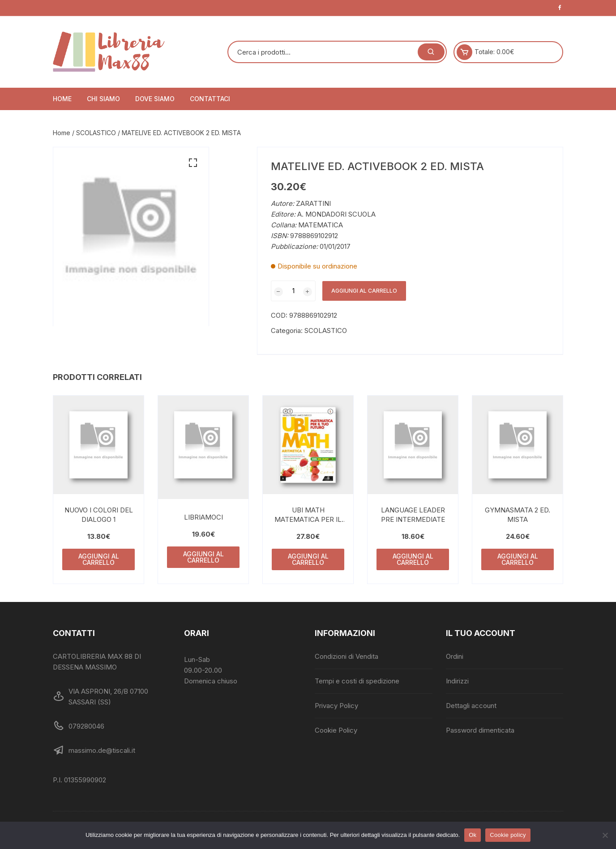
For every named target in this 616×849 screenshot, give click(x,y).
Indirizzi (457, 681)
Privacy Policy (336, 706)
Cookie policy (508, 835)
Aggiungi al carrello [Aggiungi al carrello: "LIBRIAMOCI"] (203, 557)
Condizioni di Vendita (346, 656)
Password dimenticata (480, 730)
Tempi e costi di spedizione (357, 681)
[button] (193, 163)
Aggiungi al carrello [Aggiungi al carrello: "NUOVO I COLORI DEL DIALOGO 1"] (99, 559)
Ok (473, 835)
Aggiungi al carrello (364, 291)
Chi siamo (103, 99)
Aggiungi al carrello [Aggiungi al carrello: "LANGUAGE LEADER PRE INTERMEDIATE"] (413, 559)
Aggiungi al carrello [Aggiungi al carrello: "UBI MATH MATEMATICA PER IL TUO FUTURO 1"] (308, 559)
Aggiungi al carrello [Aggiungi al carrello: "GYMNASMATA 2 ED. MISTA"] (518, 559)
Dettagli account (471, 706)
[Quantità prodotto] (293, 291)
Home (62, 99)
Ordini (455, 656)
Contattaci (210, 99)
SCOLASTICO (96, 133)
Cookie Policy (336, 730)
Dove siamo (155, 99)
